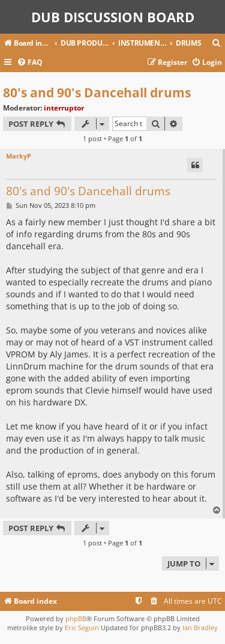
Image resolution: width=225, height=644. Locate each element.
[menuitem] (217, 44)
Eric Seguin (82, 627)
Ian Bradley (200, 627)
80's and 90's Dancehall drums (97, 93)
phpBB (76, 618)
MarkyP (19, 156)
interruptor (64, 108)
